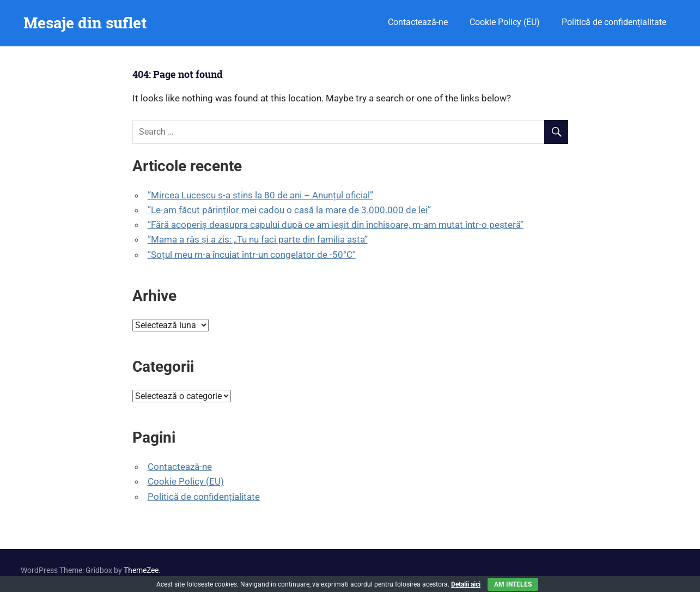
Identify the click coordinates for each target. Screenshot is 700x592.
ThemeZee (141, 570)
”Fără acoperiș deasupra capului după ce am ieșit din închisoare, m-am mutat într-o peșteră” (336, 225)
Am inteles (513, 584)
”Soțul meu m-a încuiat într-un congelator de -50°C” (252, 255)
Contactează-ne (418, 22)
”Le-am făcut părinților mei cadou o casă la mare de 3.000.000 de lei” (289, 210)
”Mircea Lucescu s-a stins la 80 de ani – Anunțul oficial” (260, 195)
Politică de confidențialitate (614, 22)
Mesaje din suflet (85, 23)
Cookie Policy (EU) (505, 22)
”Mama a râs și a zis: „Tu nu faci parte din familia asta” (258, 239)
